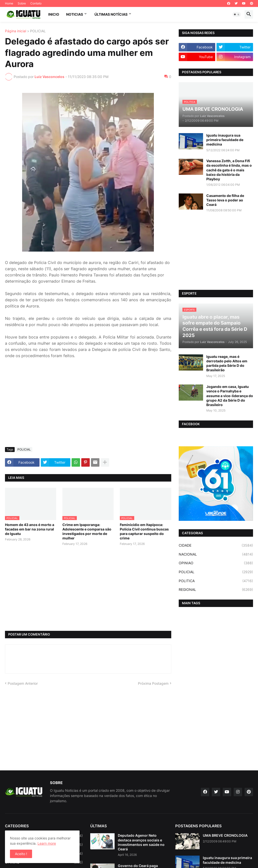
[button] (237, 14)
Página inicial (16, 31)
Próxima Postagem (153, 683)
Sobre (22, 3)
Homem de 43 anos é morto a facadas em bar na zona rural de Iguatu (30, 529)
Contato (36, 3)
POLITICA (216, 581)
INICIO (54, 14)
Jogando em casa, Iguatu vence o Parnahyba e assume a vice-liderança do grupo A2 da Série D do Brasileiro (230, 396)
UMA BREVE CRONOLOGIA (225, 835)
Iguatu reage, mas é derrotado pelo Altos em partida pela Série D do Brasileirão (227, 363)
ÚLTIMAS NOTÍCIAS (111, 14)
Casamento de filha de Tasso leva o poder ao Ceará (225, 200)
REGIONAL (216, 590)
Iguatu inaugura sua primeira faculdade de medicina (225, 140)
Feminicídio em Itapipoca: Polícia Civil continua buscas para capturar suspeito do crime (144, 531)
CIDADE (216, 545)
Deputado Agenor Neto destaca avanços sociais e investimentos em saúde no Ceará (141, 842)
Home (9, 3)
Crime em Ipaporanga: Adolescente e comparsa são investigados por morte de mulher (87, 531)
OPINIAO (216, 563)
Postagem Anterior (23, 683)
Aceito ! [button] (21, 854)
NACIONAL (216, 554)
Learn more (47, 843)
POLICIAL (38, 31)
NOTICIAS (75, 14)
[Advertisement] (88, 406)
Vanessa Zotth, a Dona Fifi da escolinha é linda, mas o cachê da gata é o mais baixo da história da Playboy (229, 170)
